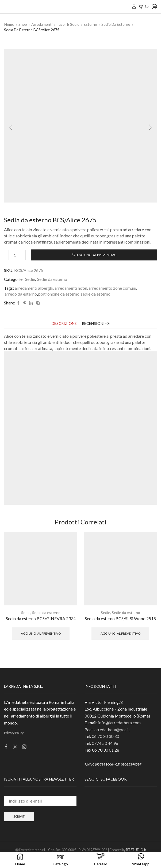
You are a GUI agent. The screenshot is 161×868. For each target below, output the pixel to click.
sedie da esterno (96, 294)
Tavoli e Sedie (68, 24)
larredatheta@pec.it (112, 729)
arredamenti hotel (71, 288)
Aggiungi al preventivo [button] (41, 633)
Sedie (30, 279)
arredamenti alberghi (34, 288)
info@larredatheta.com (119, 722)
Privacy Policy (14, 733)
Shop (23, 24)
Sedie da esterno (116, 24)
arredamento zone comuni (112, 288)
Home (9, 24)
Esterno (90, 24)
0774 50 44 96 (105, 743)
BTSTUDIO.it (136, 850)
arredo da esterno (21, 294)
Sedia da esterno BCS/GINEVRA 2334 (41, 618)
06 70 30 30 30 (105, 736)
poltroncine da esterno (59, 294)
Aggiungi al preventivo (96, 255)
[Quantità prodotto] (15, 255)
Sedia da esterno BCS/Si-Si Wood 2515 (120, 618)
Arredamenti (42, 24)
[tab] (64, 323)
